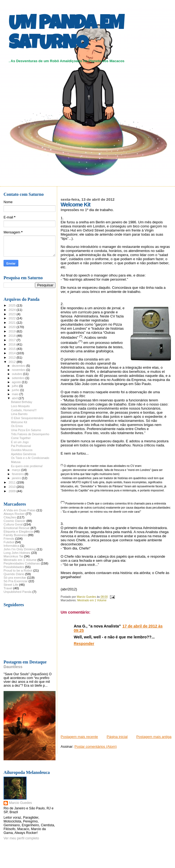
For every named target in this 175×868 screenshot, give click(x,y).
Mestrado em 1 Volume (92, 600)
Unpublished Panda (17, 592)
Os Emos (17, 426)
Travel (8, 588)
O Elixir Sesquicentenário (27, 418)
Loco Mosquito (20, 406)
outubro (18, 374)
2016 (12, 344)
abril (15, 398)
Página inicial (117, 737)
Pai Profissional (21, 446)
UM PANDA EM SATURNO (66, 35)
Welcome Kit (19, 422)
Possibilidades (14, 567)
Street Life (11, 585)
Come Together (21, 438)
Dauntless (13, 667)
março (17, 470)
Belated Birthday (22, 402)
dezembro (19, 366)
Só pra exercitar (15, 577)
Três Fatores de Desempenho (30, 434)
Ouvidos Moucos (22, 450)
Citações (10, 517)
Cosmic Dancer (14, 521)
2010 (12, 487)
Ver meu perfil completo (21, 838)
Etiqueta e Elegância (18, 531)
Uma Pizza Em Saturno (26, 430)
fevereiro (18, 474)
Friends (9, 538)
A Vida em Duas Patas (20, 510)
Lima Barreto (19, 414)
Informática (11, 546)
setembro (19, 378)
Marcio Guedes (21, 803)
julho (16, 386)
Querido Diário (14, 574)
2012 (12, 362)
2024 (12, 310)
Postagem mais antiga (154, 737)
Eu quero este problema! (27, 466)
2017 (12, 340)
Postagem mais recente (79, 737)
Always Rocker (14, 514)
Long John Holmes (17, 553)
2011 (12, 482)
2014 (12, 353)
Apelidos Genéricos (24, 454)
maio (16, 394)
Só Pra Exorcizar (16, 581)
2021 (12, 322)
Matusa (16, 462)
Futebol (9, 542)
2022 (12, 318)
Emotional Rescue (17, 528)
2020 (12, 327)
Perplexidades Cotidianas (22, 563)
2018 (12, 336)
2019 (12, 331)
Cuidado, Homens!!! (24, 410)
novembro (19, 370)
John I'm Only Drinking (20, 549)
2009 (12, 491)
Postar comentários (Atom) (96, 747)
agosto (17, 382)
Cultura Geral (13, 524)
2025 (12, 305)
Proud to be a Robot (18, 570)
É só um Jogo (20, 442)
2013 (12, 357)
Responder (84, 644)
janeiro (17, 478)
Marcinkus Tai (13, 556)
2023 (12, 314)
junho (16, 390)
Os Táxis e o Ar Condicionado (30, 458)
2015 (12, 349)
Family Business (15, 535)
